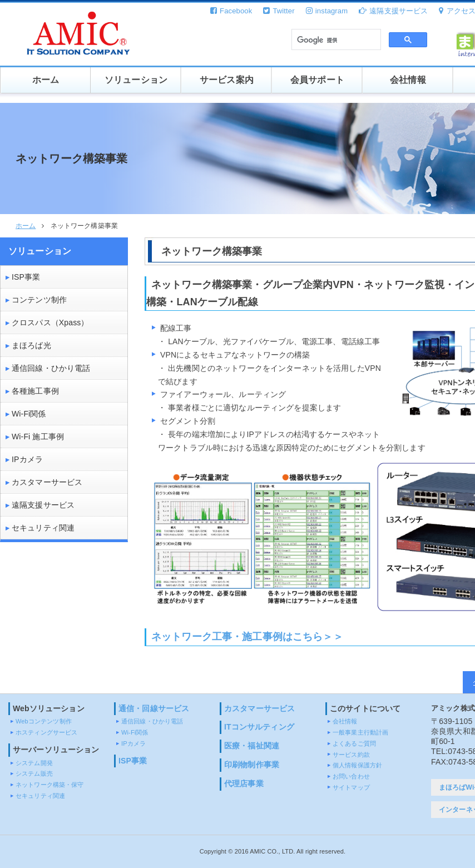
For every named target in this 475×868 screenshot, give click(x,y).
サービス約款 (351, 755)
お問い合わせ (351, 776)
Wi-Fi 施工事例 (38, 437)
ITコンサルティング (259, 727)
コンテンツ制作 (39, 300)
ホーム (46, 80)
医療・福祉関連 (252, 746)
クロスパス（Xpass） (50, 323)
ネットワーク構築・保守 (50, 785)
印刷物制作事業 (252, 765)
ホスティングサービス (46, 732)
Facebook (231, 11)
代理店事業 (244, 783)
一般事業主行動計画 (360, 732)
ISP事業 (26, 277)
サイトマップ (351, 787)
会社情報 (408, 80)
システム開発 (34, 763)
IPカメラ (27, 459)
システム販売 (34, 773)
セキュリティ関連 (43, 528)
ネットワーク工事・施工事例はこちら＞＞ (247, 637)
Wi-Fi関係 (29, 414)
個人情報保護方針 (357, 765)
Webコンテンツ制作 (44, 721)
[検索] (335, 40)
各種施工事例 (35, 391)
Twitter (279, 11)
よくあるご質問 (354, 743)
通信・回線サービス (154, 708)
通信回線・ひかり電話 (51, 368)
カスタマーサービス (47, 482)
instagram (327, 11)
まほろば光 (31, 345)
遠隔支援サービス (393, 11)
